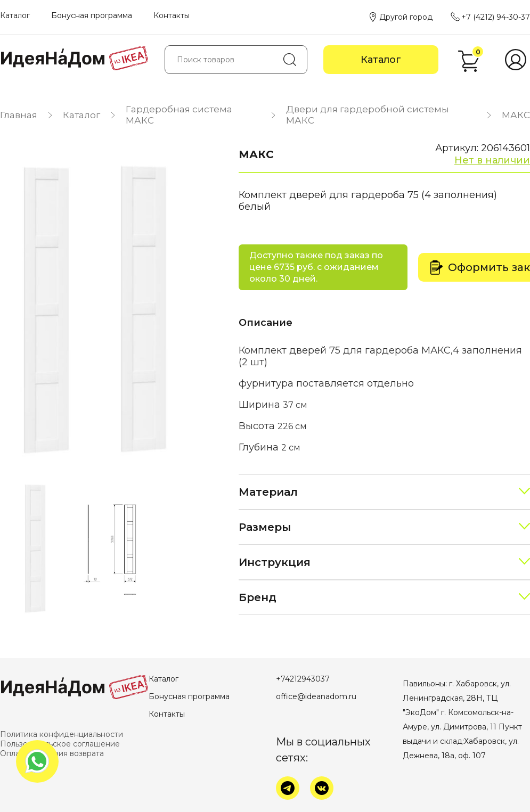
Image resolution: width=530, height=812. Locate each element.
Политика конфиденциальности (62, 734)
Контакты (172, 15)
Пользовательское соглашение (60, 744)
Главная (19, 115)
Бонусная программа (92, 15)
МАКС (516, 115)
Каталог (15, 15)
